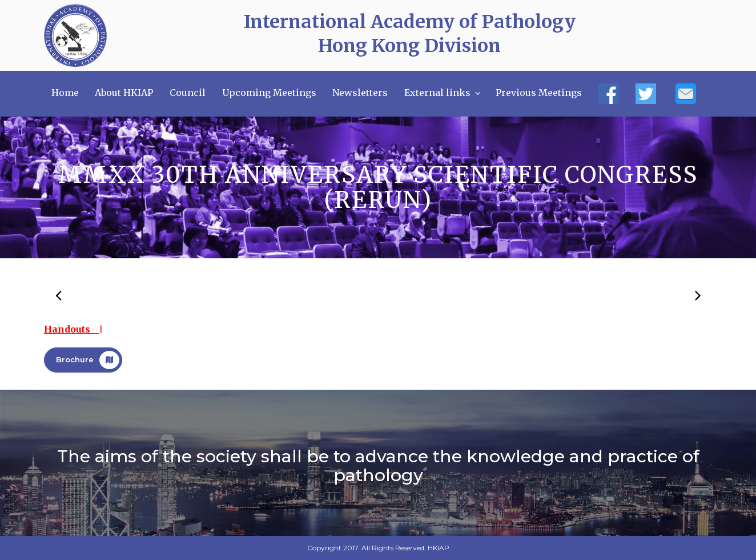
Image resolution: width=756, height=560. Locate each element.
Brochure (88, 360)
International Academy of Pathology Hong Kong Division (410, 34)
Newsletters (360, 93)
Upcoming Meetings (269, 93)
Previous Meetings (539, 93)
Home (65, 93)
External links (443, 93)
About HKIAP (124, 93)
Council (188, 93)
